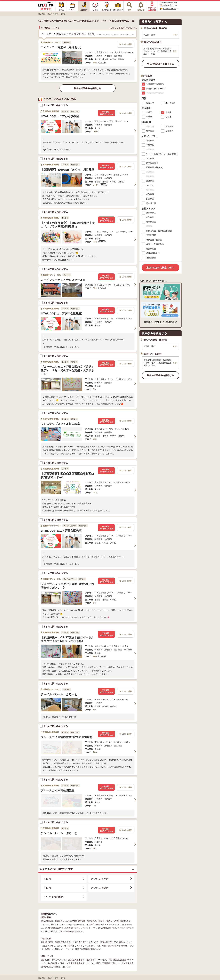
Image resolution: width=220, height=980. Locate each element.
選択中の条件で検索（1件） (160, 268)
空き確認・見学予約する (106, 113)
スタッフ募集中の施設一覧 (123, 28)
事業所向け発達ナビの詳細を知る (161, 322)
